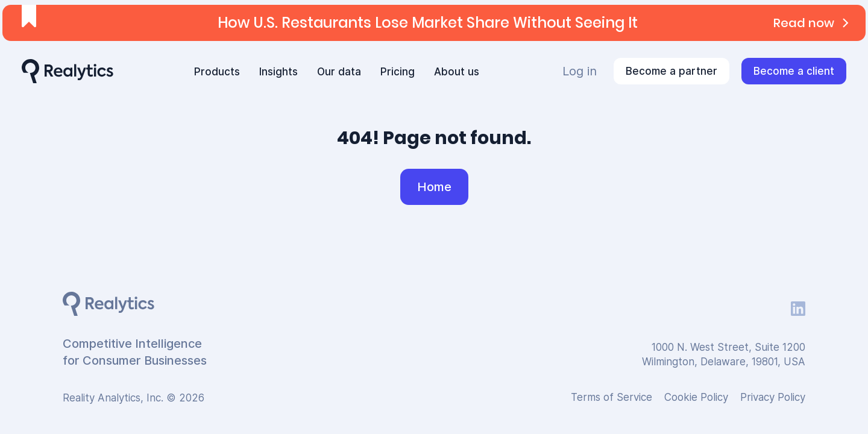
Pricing (398, 72)
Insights (278, 72)
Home (434, 187)
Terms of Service (612, 397)
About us (457, 72)
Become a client (794, 71)
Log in (580, 71)
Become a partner (671, 71)
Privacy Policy (773, 397)
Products (217, 72)
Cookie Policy (696, 397)
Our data (339, 72)
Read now (813, 23)
